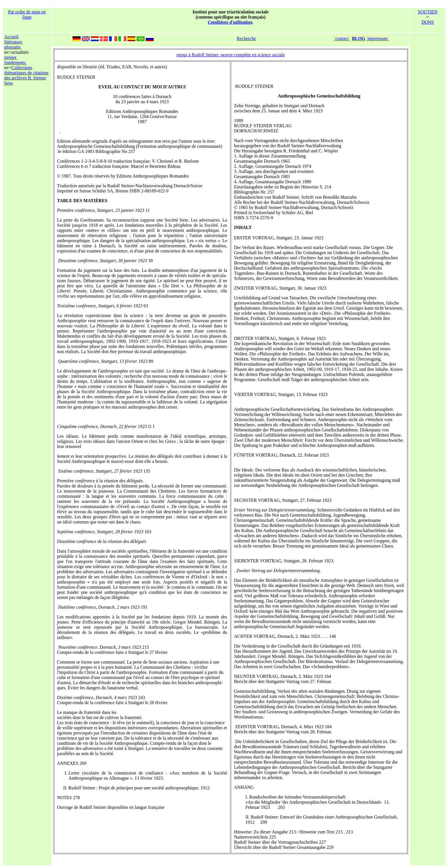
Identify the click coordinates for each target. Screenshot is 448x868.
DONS (428, 22)
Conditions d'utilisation (230, 22)
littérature (14, 42)
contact (342, 38)
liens (9, 83)
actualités (20, 52)
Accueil (11, 37)
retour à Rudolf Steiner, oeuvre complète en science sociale (230, 55)
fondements (16, 62)
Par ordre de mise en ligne (27, 14)
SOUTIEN (428, 12)
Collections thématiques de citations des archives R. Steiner (26, 73)
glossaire (13, 47)
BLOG (359, 38)
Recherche (247, 38)
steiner (11, 57)
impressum (377, 38)
